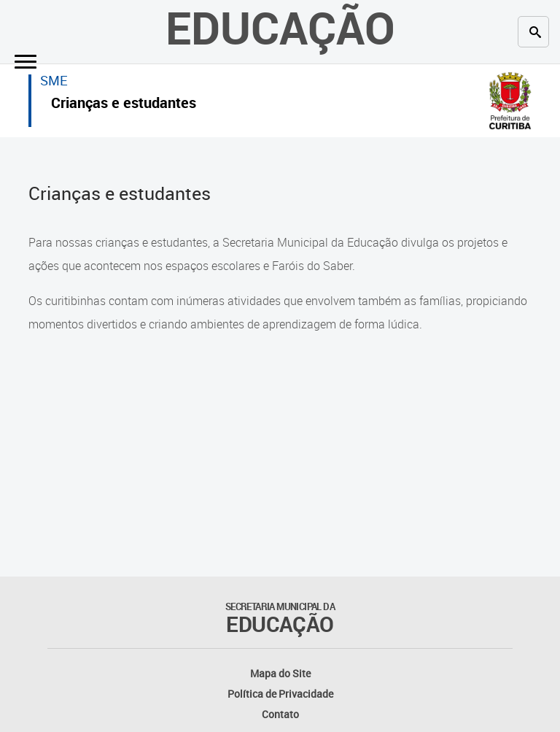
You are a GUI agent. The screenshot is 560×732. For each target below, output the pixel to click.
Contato (280, 714)
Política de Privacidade (280, 694)
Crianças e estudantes (124, 105)
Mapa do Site (280, 673)
